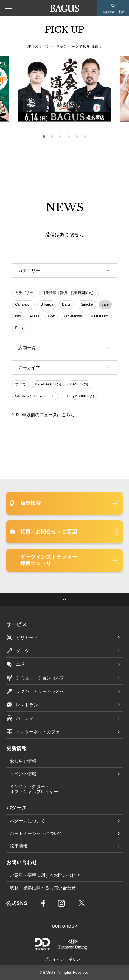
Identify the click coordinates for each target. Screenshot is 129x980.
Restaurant (100, 316)
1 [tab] (44, 137)
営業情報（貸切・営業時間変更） (69, 293)
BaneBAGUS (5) (48, 384)
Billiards (47, 304)
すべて (20, 384)
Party (19, 328)
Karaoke (86, 304)
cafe (105, 304)
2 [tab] (52, 137)
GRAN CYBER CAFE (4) (35, 396)
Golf (51, 316)
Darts (66, 304)
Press (34, 316)
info (18, 316)
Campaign (23, 304)
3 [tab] (60, 137)
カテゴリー (24, 293)
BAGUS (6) (79, 384)
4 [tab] (69, 137)
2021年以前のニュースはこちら (43, 415)
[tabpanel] (64, 89)
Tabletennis (73, 316)
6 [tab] (85, 137)
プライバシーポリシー (65, 959)
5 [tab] (77, 137)
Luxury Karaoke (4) (79, 396)
